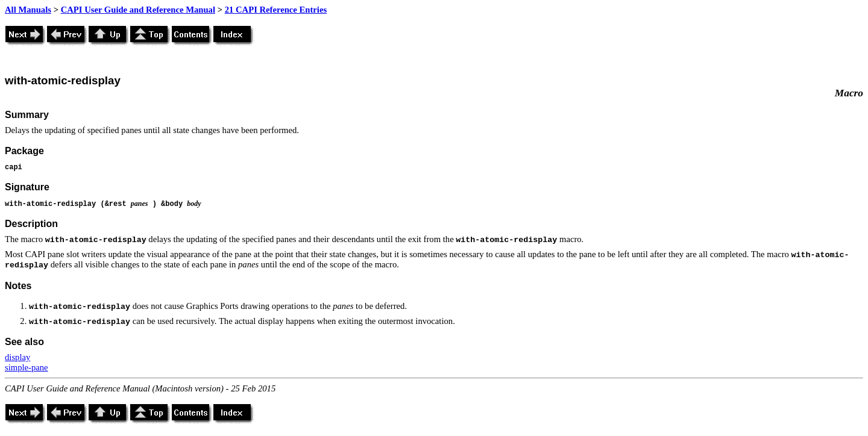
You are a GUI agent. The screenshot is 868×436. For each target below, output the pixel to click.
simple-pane (27, 367)
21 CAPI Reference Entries (276, 10)
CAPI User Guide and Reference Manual (138, 10)
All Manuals (28, 10)
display (17, 357)
